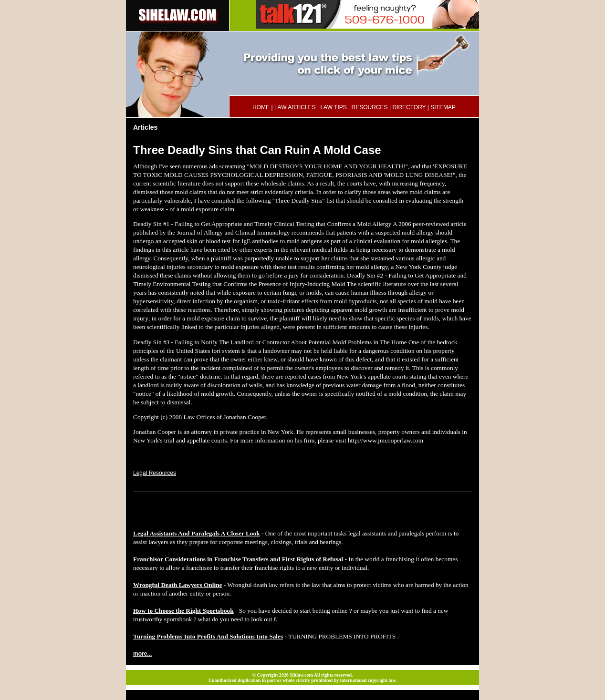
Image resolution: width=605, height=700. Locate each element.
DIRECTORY (409, 107)
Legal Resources (155, 473)
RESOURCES (370, 107)
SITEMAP (443, 107)
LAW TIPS (333, 107)
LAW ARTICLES (295, 107)
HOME (261, 107)
